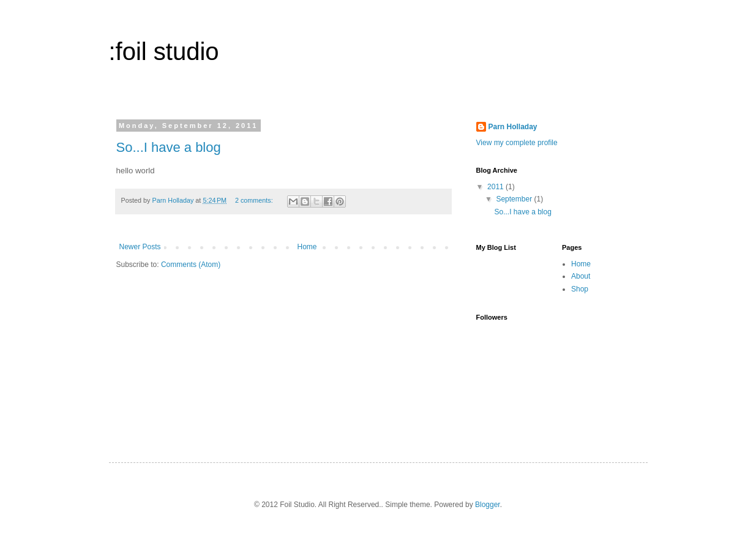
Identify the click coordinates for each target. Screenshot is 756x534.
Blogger (488, 505)
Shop (580, 289)
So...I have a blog (169, 147)
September (515, 199)
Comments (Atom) (191, 265)
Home (307, 247)
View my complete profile (517, 143)
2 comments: (255, 200)
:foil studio (164, 51)
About (581, 276)
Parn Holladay (513, 127)
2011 (496, 187)
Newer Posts (140, 247)
